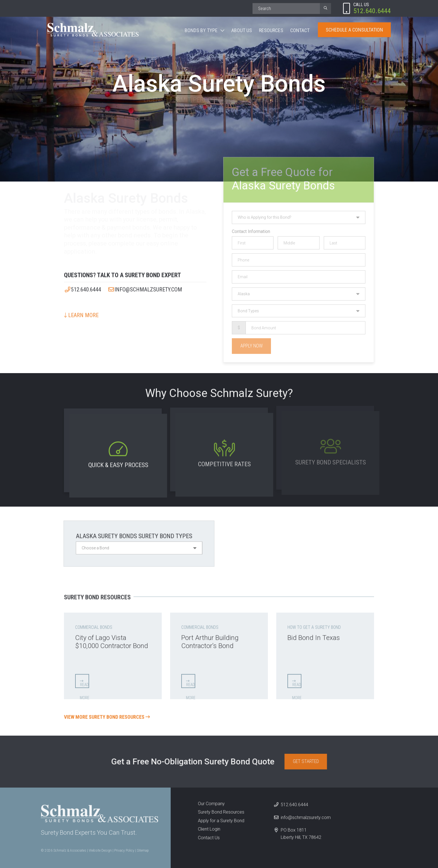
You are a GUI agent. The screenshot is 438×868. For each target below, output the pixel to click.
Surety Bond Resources (218, 812)
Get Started (309, 761)
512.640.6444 (83, 286)
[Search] (286, 9)
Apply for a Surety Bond (218, 821)
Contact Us (205, 838)
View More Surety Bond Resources (107, 714)
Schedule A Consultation (354, 30)
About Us (242, 30)
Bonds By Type (201, 30)
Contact (300, 30)
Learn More (81, 312)
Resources (271, 30)
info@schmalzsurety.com (145, 286)
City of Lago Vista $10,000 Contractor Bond (112, 639)
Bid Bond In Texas (314, 635)
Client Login (206, 829)
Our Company (208, 804)
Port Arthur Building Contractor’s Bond (210, 639)
